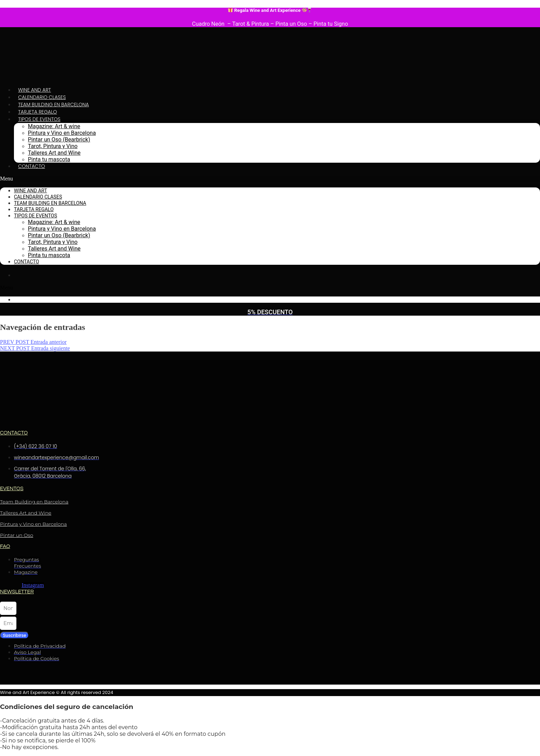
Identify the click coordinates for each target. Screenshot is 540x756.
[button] (270, 179)
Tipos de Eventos (39, 119)
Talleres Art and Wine (54, 153)
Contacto (32, 166)
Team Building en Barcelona (54, 105)
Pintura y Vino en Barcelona (62, 133)
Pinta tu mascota (49, 159)
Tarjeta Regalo (37, 112)
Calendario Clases (42, 97)
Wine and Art (35, 90)
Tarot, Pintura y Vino (53, 146)
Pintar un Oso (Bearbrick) (59, 140)
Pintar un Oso (17, 535)
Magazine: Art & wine (54, 126)
